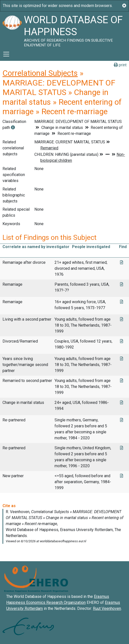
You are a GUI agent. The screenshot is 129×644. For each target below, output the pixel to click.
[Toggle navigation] (6, 54)
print (120, 65)
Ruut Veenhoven (107, 608)
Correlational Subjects (40, 73)
